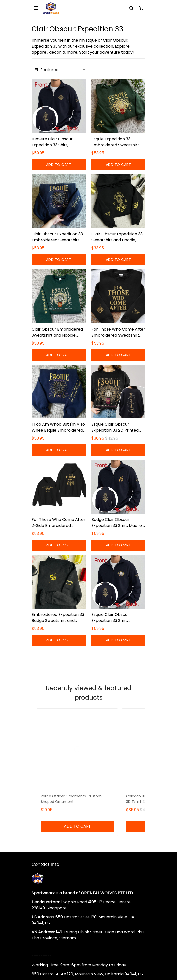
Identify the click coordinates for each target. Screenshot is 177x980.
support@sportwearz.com (58, 806)
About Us (41, 831)
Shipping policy (46, 900)
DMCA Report (89, 957)
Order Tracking (47, 865)
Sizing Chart (43, 857)
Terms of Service (48, 917)
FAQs (37, 848)
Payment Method (49, 926)
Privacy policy (45, 934)
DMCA (38, 874)
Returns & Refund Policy (55, 909)
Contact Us (43, 840)
